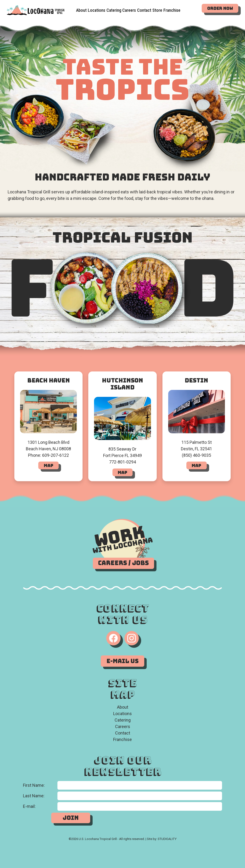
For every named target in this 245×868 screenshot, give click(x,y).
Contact (123, 733)
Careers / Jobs (123, 563)
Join (71, 818)
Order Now (220, 8)
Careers (129, 5)
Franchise (122, 739)
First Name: (34, 785)
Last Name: (34, 796)
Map (49, 466)
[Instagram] (132, 638)
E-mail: (29, 806)
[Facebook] (113, 638)
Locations (97, 9)
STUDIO (167, 839)
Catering (114, 7)
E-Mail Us (122, 661)
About (81, 10)
